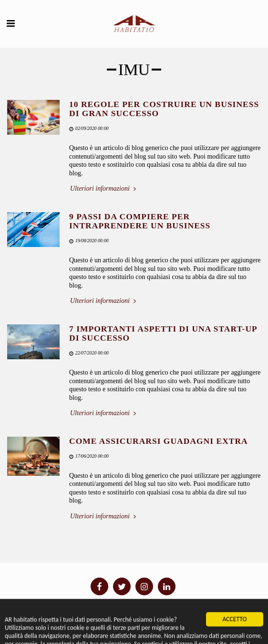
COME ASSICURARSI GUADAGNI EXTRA (159, 441)
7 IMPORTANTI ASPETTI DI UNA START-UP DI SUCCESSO (163, 333)
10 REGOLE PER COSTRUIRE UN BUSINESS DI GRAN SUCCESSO (164, 109)
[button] (10, 23)
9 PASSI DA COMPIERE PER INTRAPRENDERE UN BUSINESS (140, 221)
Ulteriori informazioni (104, 188)
